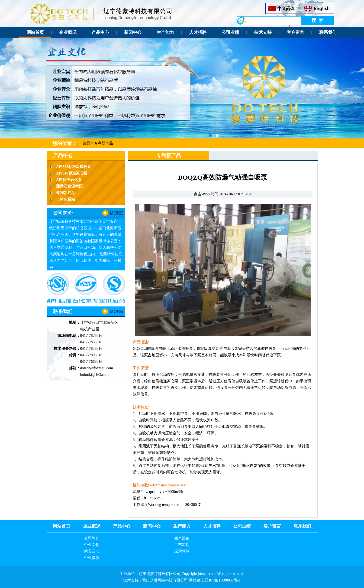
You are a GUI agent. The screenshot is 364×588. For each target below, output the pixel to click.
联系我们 (328, 32)
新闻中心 (133, 32)
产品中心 (100, 32)
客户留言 (295, 32)
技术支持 (263, 32)
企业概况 (68, 32)
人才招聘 (198, 32)
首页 (86, 143)
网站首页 (35, 32)
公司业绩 (230, 32)
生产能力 (165, 32)
